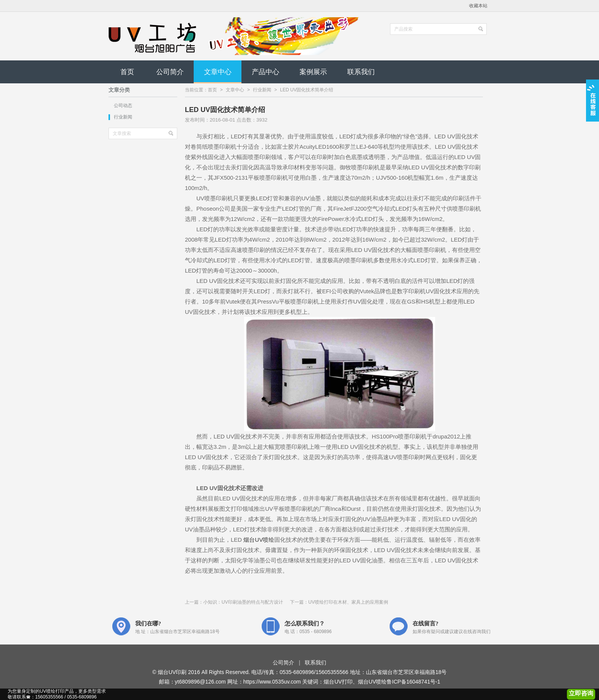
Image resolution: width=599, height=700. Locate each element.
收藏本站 (478, 6)
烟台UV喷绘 (259, 540)
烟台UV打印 (338, 682)
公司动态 (123, 106)
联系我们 (361, 72)
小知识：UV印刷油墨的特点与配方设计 (243, 602)
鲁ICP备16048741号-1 (413, 682)
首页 (127, 72)
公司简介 (170, 72)
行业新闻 (123, 117)
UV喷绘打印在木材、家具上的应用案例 (348, 602)
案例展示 (313, 72)
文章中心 (218, 72)
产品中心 (266, 72)
